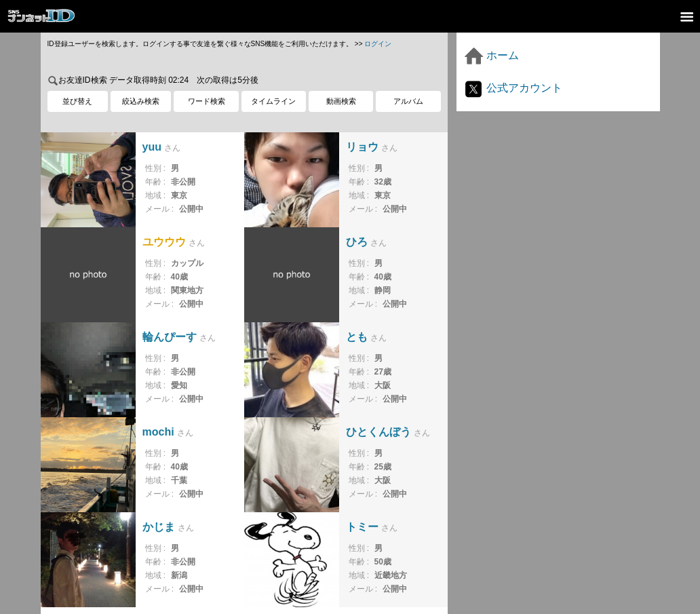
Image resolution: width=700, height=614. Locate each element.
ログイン (378, 44)
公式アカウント (513, 88)
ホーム (491, 55)
